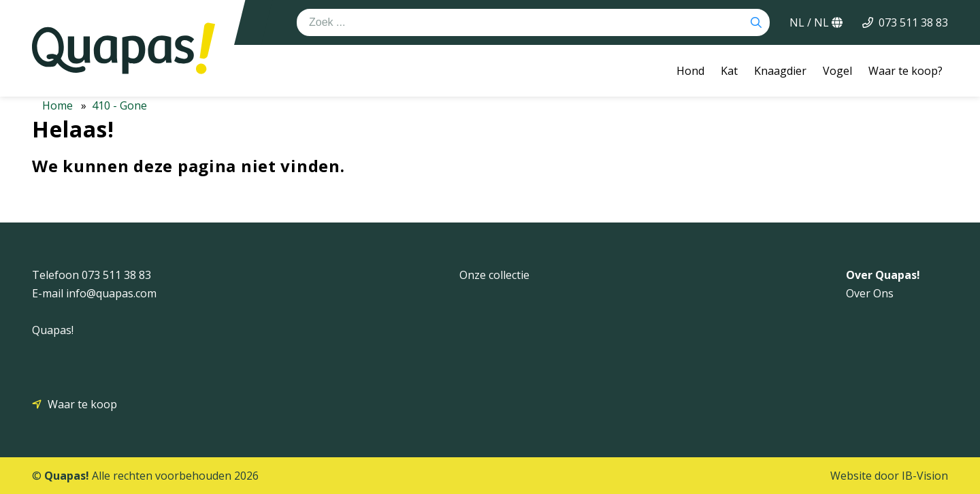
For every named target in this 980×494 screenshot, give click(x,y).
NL (816, 22)
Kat (729, 71)
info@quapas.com (111, 293)
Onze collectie (494, 275)
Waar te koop (82, 404)
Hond (690, 71)
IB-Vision (925, 476)
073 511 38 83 (913, 22)
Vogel (837, 71)
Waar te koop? (905, 71)
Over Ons (870, 293)
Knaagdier (780, 71)
